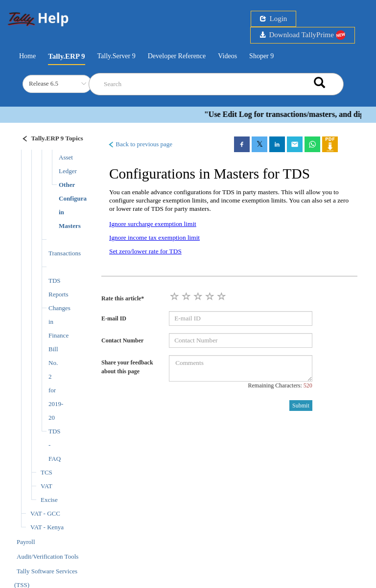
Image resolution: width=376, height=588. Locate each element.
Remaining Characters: (280, 385)
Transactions (65, 253)
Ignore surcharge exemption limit (153, 224)
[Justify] (47, 140)
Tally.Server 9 (117, 56)
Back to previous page (140, 144)
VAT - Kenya (47, 527)
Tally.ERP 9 (66, 56)
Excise (49, 500)
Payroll (26, 542)
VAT (47, 486)
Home (27, 55)
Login (273, 19)
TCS (47, 472)
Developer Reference (177, 56)
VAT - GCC (45, 513)
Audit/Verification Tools (47, 556)
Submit (301, 406)
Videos (227, 56)
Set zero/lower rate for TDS (145, 251)
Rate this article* (123, 298)
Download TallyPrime (303, 35)
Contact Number (122, 340)
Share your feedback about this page (127, 367)
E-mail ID (114, 318)
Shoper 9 (261, 56)
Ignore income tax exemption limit (154, 237)
